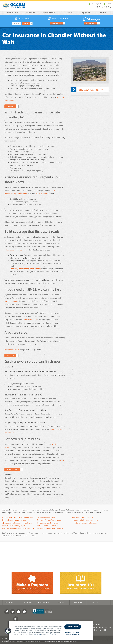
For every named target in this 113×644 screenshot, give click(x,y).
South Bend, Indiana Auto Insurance (84, 523)
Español (108, 4)
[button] (8, 631)
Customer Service (49, 13)
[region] (51, 631)
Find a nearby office (12, 350)
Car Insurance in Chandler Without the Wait (18, 518)
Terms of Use (54, 634)
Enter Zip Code (16, 23)
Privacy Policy (6, 638)
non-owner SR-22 (30, 320)
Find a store (10, 355)
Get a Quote (10, 106)
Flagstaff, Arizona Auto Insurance (14, 520)
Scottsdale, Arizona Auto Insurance (49, 520)
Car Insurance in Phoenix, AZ (47, 518)
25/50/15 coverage (42, 194)
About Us (69, 13)
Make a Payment (96, 4)
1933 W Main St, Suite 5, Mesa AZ (90, 90)
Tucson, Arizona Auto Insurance (48, 526)
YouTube (25, 612)
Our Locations (30, 13)
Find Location (57, 23)
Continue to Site (73, 627)
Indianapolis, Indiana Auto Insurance (85, 520)
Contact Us (102, 13)
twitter (13, 612)
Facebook (7, 612)
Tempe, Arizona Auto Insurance (48, 523)
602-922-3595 (103, 7)
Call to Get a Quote (13, 469)
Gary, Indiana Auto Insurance (82, 518)
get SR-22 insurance (12, 301)
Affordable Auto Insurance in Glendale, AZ (17, 523)
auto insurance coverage (13, 250)
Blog (19, 612)
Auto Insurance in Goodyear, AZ (14, 526)
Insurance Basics (12, 13)
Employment (85, 13)
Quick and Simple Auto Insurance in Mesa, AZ (18, 528)
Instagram (16, 619)
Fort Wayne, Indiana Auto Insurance (50, 528)
